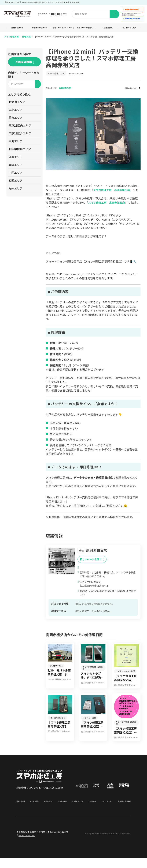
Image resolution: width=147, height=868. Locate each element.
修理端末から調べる (40, 30)
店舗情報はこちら (127, 91)
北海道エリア (17, 105)
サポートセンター (103, 811)
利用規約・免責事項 (121, 811)
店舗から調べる (17, 30)
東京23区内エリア (20, 129)
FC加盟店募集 (107, 30)
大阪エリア (16, 168)
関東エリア (16, 121)
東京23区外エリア (20, 137)
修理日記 (26, 40)
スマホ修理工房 (11, 40)
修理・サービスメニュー (62, 30)
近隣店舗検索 (25, 66)
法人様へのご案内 (130, 30)
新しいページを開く (92, 563)
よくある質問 (35, 811)
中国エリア (16, 176)
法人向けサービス (76, 811)
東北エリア (16, 113)
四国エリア (16, 184)
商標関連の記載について (31, 845)
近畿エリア (16, 160)
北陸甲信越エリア (20, 152)
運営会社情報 (23, 811)
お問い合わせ (48, 811)
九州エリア (16, 192)
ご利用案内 (90, 811)
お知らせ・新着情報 (85, 30)
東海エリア (16, 145)
